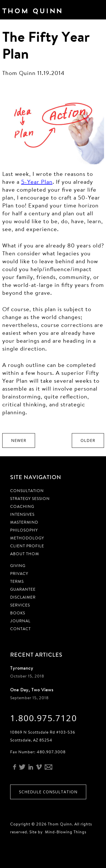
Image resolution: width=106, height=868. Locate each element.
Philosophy (24, 530)
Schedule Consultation (48, 792)
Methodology (27, 538)
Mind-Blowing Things (66, 832)
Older (88, 440)
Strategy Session (30, 499)
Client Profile (27, 546)
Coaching (22, 506)
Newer (19, 440)
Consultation (27, 491)
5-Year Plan (37, 182)
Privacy (19, 573)
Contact (20, 629)
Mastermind (24, 522)
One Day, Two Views (32, 690)
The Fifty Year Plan (46, 45)
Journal (20, 621)
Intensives (22, 514)
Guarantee (23, 589)
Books (18, 613)
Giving (18, 566)
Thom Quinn (40, 12)
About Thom (25, 554)
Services (20, 605)
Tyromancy (22, 668)
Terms (17, 581)
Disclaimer (23, 597)
